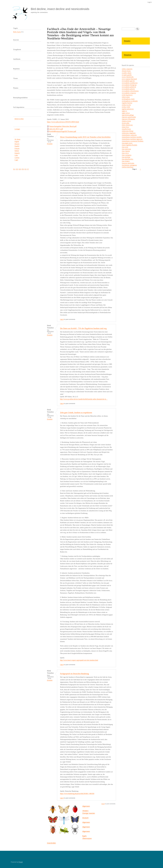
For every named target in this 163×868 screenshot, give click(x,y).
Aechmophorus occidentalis (130, 101)
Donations (128, 55)
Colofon (17, 158)
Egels (84, 836)
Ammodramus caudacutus (129, 135)
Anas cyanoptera (127, 155)
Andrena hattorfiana (127, 167)
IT (28, 169)
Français (17, 149)
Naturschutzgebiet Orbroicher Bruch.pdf (63, 126)
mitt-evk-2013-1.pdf (56, 129)
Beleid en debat (19, 119)
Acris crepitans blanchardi (129, 79)
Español (17, 146)
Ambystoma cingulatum (129, 133)
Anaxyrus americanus (128, 163)
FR (23, 169)
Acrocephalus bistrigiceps (129, 85)
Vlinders (85, 811)
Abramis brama (126, 71)
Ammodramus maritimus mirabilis (132, 137)
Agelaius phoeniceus (128, 109)
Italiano (17, 151)
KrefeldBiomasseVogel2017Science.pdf (63, 131)
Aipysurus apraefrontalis (129, 117)
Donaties (127, 41)
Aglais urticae (126, 113)
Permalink (50, 144)
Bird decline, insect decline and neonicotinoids (60, 9)
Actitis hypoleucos (127, 95)
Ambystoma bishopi (127, 131)
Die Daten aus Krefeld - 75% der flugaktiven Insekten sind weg (83, 328)
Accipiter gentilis (127, 75)
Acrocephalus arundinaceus (130, 83)
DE (20, 169)
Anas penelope (126, 157)
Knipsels (17, 153)
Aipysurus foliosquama (128, 119)
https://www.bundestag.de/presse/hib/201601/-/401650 (77, 794)
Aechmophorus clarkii (128, 99)
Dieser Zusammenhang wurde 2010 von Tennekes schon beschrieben (85, 137)
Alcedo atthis (126, 123)
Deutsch (85, 818)
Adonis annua (126, 97)
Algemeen (86, 806)
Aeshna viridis (126, 107)
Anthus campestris (127, 69)
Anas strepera (126, 161)
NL (14, 169)
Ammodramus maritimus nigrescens (132, 139)
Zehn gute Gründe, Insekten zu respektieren (76, 413)
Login (16, 160)
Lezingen (17, 129)
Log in (150, 2)
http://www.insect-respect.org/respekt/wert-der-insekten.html (79, 660)
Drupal (21, 862)
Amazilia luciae (126, 129)
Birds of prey (17, 32)
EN (17, 169)
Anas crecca (125, 153)
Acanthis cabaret (127, 73)
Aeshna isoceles (126, 105)
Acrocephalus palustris (128, 89)
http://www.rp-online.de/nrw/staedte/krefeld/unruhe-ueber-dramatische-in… (84, 399)
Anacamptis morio (127, 143)
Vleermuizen (87, 838)
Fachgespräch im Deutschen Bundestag (74, 674)
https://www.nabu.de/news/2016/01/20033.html (63, 122)
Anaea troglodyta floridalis (129, 145)
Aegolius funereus (127, 103)
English (17, 142)
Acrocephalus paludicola (129, 87)
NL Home (17, 139)
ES (26, 169)
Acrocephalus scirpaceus (129, 93)
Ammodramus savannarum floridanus (133, 141)
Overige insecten (89, 813)
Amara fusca (125, 127)
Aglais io (124, 111)
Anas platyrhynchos (127, 159)
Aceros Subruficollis (128, 77)
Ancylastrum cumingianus (129, 165)
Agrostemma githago (128, 115)
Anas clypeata (126, 151)
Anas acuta (125, 147)
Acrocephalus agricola (128, 81)
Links (16, 155)
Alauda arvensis (126, 121)
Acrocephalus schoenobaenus (130, 91)
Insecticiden (51, 843)
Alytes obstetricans (127, 125)
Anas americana (126, 149)
